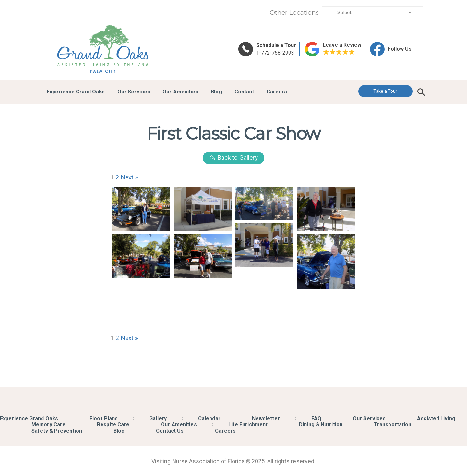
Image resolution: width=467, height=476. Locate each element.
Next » (129, 177)
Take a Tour (385, 91)
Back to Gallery (233, 158)
